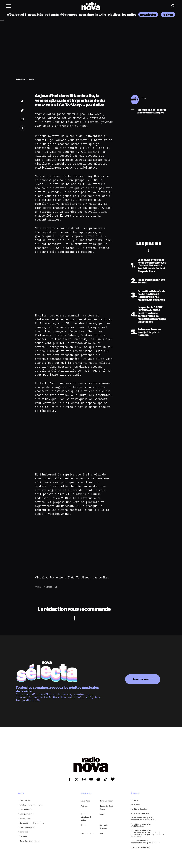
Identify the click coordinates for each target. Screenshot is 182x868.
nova (143, 98)
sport (102, 833)
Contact (135, 800)
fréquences (69, 14)
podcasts (52, 14)
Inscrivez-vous (141, 679)
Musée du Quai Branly (106, 807)
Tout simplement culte (86, 817)
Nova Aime (85, 801)
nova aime (86, 14)
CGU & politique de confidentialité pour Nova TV (145, 842)
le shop (168, 14)
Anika (38, 587)
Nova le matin (106, 801)
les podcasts (26, 809)
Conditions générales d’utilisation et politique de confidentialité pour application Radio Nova (147, 833)
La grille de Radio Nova (32, 823)
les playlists (27, 814)
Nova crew (136, 805)
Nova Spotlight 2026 (30, 841)
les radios (129, 14)
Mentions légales (139, 809)
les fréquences (27, 828)
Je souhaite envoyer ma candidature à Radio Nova (143, 819)
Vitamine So (51, 587)
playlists (114, 14)
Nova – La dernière (140, 813)
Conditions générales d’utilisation (141, 825)
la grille (101, 14)
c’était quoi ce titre (31, 805)
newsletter (148, 14)
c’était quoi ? (17, 14)
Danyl (102, 814)
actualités (35, 14)
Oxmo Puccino (87, 833)
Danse (83, 825)
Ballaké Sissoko (103, 827)
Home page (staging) (141, 847)
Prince (84, 806)
